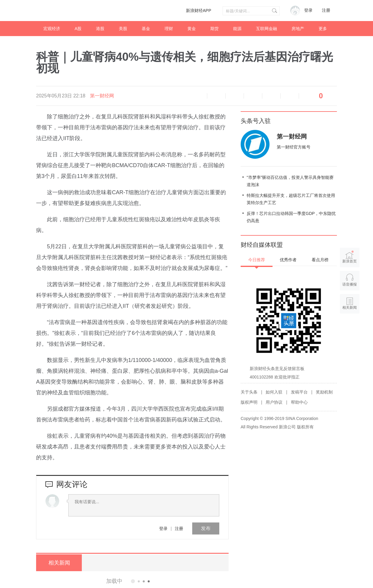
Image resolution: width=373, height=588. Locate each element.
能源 (237, 29)
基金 (146, 29)
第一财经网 (102, 96)
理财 (169, 29)
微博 (253, 96)
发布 (206, 528)
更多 (323, 29)
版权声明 (249, 402)
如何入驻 (274, 392)
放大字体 (235, 96)
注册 (326, 10)
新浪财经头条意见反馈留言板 (277, 369)
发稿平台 (299, 392)
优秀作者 (288, 260)
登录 (163, 528)
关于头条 (249, 392)
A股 (78, 29)
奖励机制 (324, 392)
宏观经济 (52, 29)
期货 (214, 29)
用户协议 (274, 402)
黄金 (192, 29)
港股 (100, 29)
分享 (290, 96)
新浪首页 (350, 257)
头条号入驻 (256, 121)
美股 (123, 29)
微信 (271, 96)
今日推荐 (257, 260)
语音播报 (198, 96)
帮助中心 (299, 402)
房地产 (298, 29)
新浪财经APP (199, 11)
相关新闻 (59, 563)
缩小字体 (216, 96)
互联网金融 (267, 29)
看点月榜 (320, 260)
